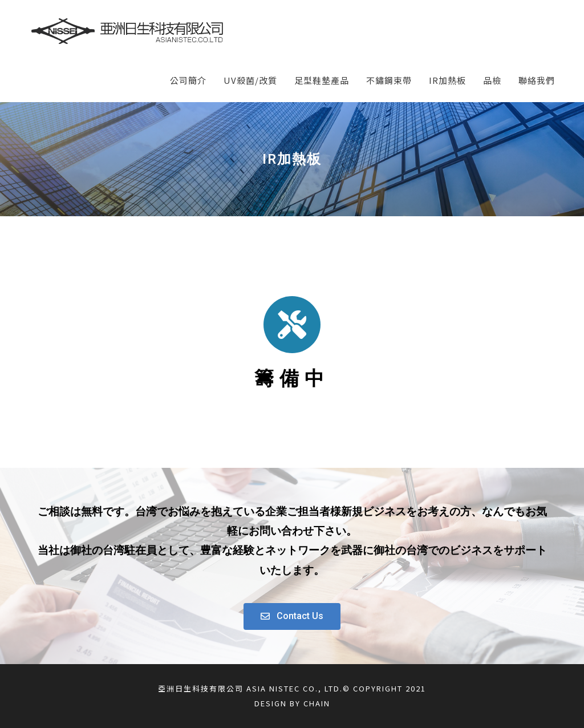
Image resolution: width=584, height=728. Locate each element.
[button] (292, 616)
